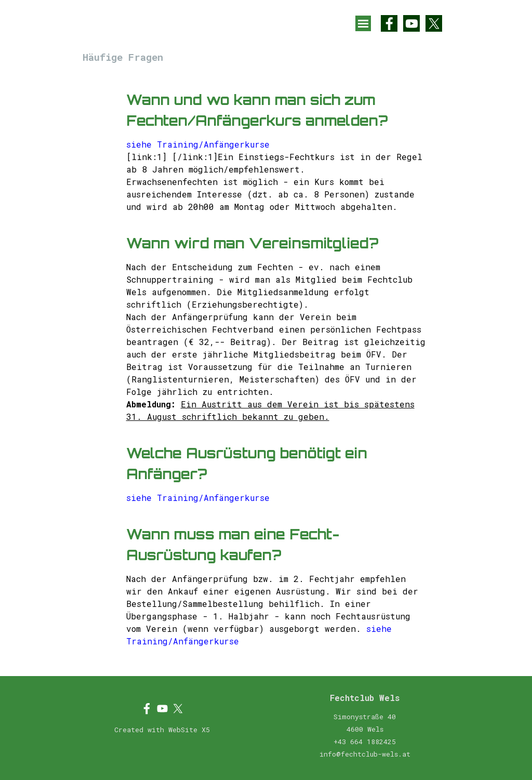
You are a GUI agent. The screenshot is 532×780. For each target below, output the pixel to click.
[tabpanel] (276, 372)
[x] (434, 23)
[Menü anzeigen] (363, 23)
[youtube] (411, 23)
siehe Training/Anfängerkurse (198, 144)
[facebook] (389, 23)
